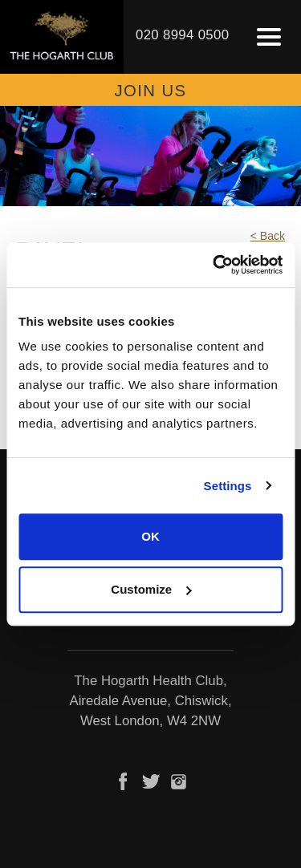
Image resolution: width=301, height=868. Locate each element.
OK (150, 536)
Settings (228, 486)
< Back (268, 236)
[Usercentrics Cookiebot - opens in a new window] (214, 265)
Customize (151, 589)
